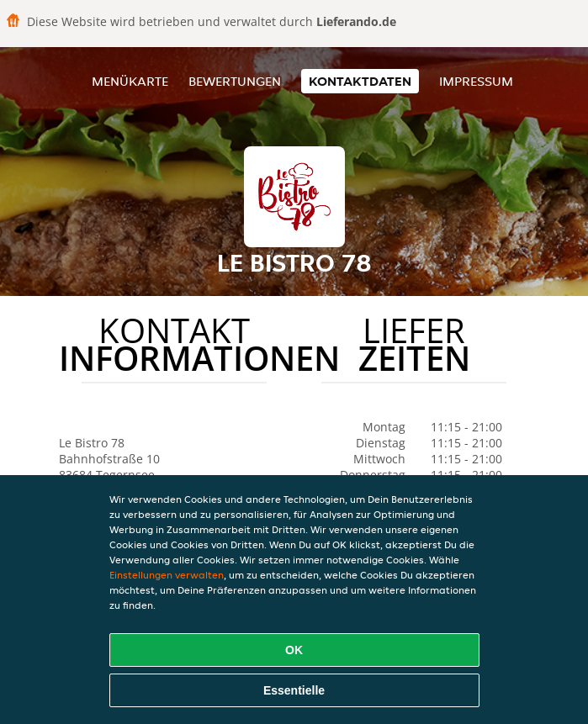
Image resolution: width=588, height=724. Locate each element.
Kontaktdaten (360, 81)
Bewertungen (235, 81)
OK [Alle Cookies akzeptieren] (294, 650)
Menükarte (130, 81)
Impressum (476, 81)
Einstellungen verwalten (167, 575)
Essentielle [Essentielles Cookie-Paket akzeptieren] (294, 690)
